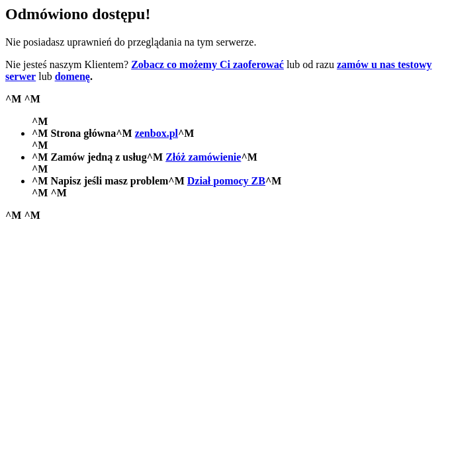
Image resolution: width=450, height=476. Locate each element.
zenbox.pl (157, 133)
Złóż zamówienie (203, 157)
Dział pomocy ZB (226, 181)
